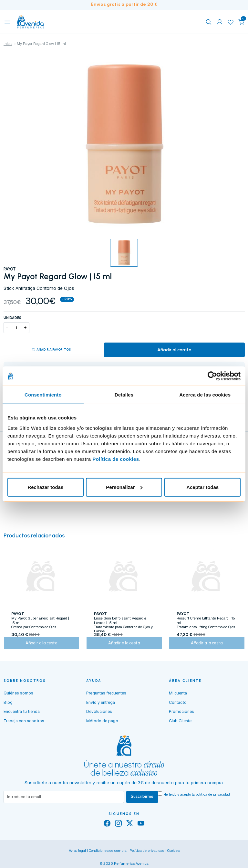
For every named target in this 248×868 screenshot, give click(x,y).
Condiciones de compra (108, 857)
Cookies (173, 857)
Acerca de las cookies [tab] (205, 395)
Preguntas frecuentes (106, 699)
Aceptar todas (202, 487)
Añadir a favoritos (51, 350)
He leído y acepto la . (197, 800)
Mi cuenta (178, 699)
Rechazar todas (45, 487)
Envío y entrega (101, 708)
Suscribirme (142, 802)
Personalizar (124, 487)
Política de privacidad (147, 857)
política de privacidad (213, 800)
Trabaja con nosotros (24, 726)
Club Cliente (180, 726)
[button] (242, 22)
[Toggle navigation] (7, 22)
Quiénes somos (18, 699)
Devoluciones (99, 717)
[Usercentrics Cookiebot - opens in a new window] (212, 376)
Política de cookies (116, 459)
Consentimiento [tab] (43, 395)
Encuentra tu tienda (22, 717)
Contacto (178, 708)
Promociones (181, 717)
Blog (8, 708)
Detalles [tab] (124, 395)
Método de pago (102, 726)
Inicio (8, 44)
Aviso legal (77, 857)
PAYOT (10, 269)
